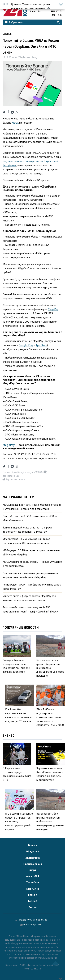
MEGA (15, 123)
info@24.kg (36, 925)
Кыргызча (33, 889)
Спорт (32, 870)
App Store (41, 345)
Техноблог (33, 882)
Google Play (26, 345)
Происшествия (33, 864)
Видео (32, 907)
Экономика (33, 858)
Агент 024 (33, 876)
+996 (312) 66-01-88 (37, 920)
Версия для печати (14, 479)
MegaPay (53, 309)
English (33, 895)
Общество (32, 851)
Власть (33, 845)
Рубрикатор (14, 22)
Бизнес (7, 34)
